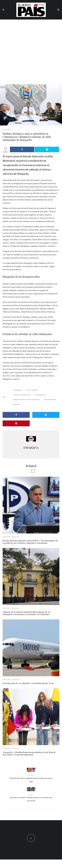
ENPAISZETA (31, 448)
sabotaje (17, 404)
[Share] (16, 415)
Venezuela (6, 129)
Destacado (7, 537)
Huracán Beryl (41, 395)
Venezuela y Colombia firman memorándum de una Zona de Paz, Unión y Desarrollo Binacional (29, 753)
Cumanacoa (18, 390)
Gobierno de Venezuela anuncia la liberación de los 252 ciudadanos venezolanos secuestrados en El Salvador (27, 613)
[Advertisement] (31, 52)
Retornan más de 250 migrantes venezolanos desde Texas (28, 683)
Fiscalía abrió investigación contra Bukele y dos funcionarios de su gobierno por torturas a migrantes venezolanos (30, 542)
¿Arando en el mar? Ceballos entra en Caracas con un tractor (31, 798)
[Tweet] (46, 415)
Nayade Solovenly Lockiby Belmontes (27, 400)
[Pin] (16, 423)
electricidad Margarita (22, 395)
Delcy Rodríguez (33, 390)
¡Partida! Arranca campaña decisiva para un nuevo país (31, 778)
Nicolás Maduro (51, 400)
